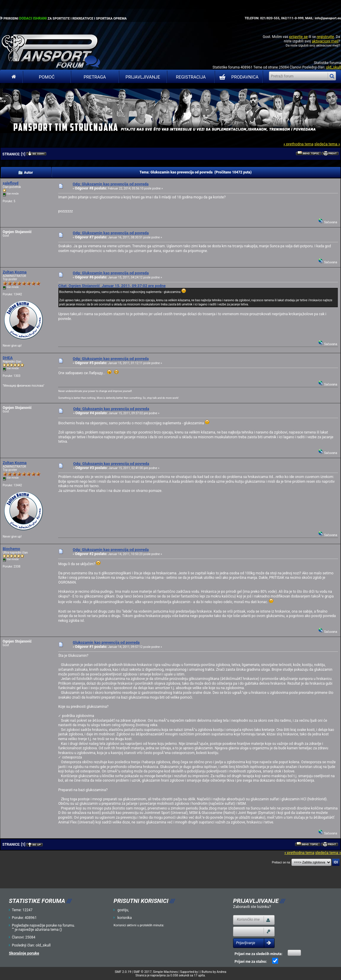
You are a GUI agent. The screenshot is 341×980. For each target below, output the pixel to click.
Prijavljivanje (143, 77)
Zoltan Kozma (15, 272)
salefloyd (11, 183)
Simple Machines (165, 972)
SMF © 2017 (142, 972)
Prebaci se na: (281, 862)
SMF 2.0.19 (123, 972)
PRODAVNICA (238, 77)
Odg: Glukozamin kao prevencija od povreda (111, 184)
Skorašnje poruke (24, 953)
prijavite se (298, 37)
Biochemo (11, 549)
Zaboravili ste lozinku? (252, 907)
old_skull (333, 67)
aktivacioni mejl (325, 41)
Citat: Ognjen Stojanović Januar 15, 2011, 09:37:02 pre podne (112, 286)
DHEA (8, 358)
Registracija (191, 77)
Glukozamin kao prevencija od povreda (106, 642)
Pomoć (47, 77)
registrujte (325, 37)
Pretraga (95, 77)
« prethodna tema (298, 144)
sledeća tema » (327, 144)
